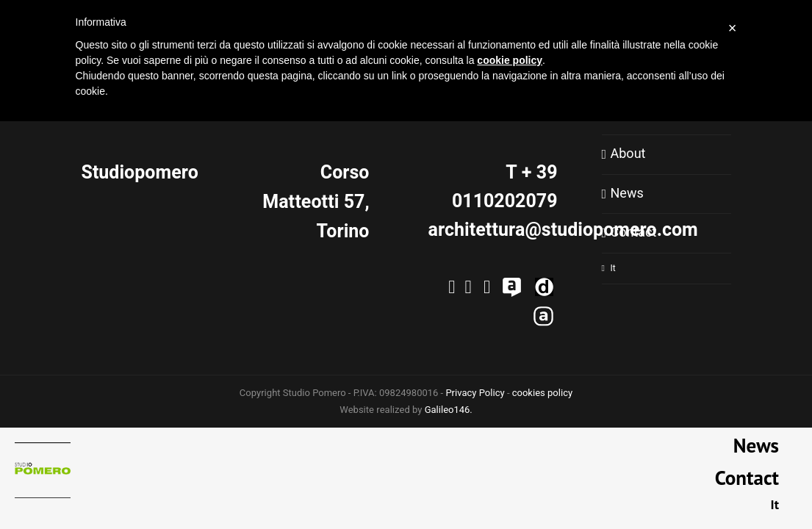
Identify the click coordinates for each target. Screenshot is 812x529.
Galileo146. (449, 410)
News (627, 194)
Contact (634, 233)
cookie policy (510, 60)
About (628, 154)
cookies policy (542, 393)
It (613, 268)
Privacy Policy (475, 393)
